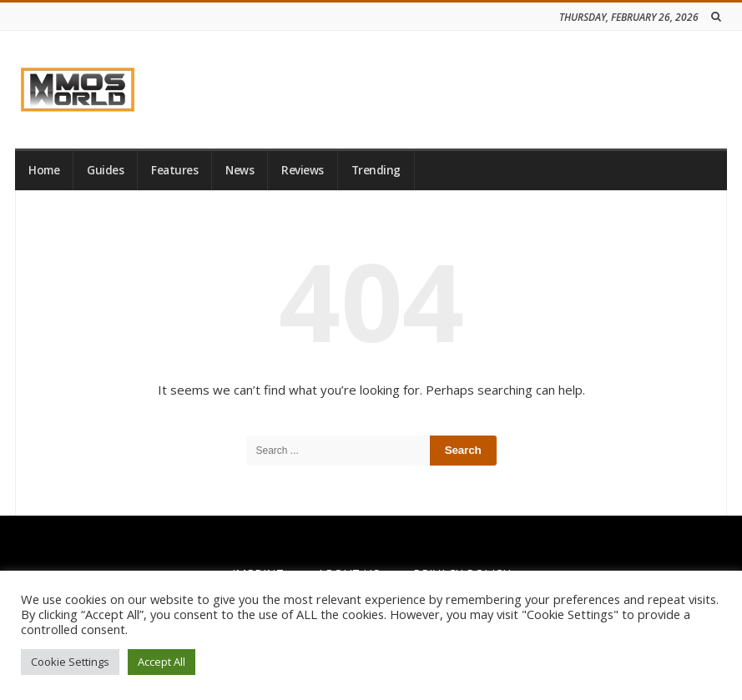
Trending (376, 170)
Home (44, 170)
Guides (105, 170)
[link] (78, 90)
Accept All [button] (162, 662)
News (240, 170)
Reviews (303, 170)
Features (174, 170)
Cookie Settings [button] (70, 662)
